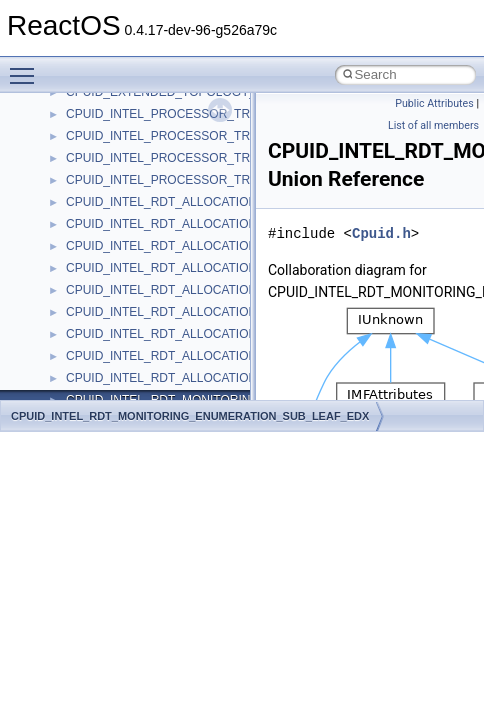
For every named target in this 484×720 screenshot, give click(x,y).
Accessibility (98, 346)
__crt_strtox (97, 324)
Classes (55, 236)
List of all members (433, 125)
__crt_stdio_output (115, 302)
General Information (87, 126)
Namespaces (69, 214)
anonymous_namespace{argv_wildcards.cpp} (186, 390)
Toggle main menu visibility (27, 67)
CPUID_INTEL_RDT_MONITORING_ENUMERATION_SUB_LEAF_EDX (190, 416)
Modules (56, 192)
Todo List (58, 148)
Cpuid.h (381, 233)
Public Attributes (434, 103)
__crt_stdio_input (111, 280)
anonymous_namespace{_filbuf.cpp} (162, 368)
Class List (76, 258)
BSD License (68, 104)
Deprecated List (76, 170)
